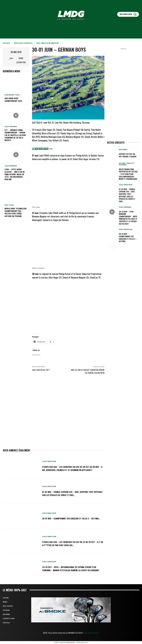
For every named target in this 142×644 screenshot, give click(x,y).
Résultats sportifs (23, 43)
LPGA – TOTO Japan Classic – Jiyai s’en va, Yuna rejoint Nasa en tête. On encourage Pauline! (15, 174)
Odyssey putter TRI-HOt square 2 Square (128, 155)
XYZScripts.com (82, 643)
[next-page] (113, 237)
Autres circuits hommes (127, 164)
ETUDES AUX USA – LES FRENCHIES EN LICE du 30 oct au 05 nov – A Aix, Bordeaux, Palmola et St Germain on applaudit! (72, 468)
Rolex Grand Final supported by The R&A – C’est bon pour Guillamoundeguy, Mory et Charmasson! (128, 173)
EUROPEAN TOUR (12, 95)
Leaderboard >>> (42, 149)
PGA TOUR (9, 205)
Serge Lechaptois (21, 60)
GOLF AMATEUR (50, 460)
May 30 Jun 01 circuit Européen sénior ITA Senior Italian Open (88, 371)
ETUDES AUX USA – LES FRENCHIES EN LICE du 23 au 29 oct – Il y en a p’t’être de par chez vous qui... (71, 543)
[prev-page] (109, 237)
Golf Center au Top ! (41, 370)
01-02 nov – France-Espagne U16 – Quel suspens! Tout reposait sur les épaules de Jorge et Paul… (73, 493)
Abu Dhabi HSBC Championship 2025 (13, 99)
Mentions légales (92, 633)
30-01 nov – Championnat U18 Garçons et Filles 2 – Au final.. (71, 518)
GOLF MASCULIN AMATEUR (48, 43)
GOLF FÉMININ (11, 127)
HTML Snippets (60, 643)
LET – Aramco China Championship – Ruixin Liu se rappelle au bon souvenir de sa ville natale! (15, 135)
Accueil (6, 43)
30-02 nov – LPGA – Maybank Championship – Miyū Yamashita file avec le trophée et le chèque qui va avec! (128, 211)
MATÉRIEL (123, 150)
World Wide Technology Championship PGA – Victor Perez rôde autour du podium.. (16, 212)
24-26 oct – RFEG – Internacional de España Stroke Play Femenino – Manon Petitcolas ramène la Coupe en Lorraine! (72, 568)
